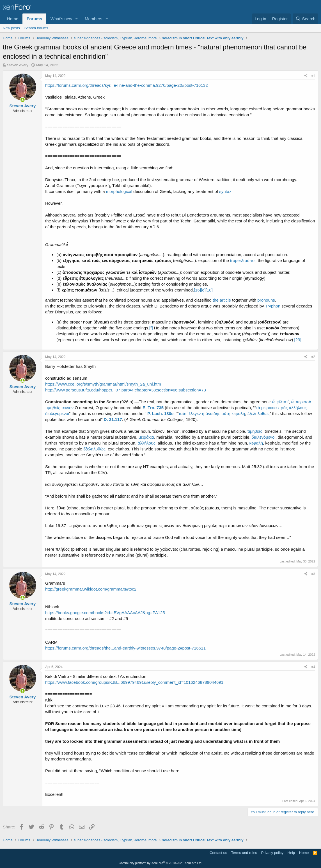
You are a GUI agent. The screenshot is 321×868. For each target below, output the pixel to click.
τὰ (258, 408)
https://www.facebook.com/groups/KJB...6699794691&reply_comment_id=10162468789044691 (134, 682)
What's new (61, 19)
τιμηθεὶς (53, 408)
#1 (313, 76)
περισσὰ (303, 402)
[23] (298, 340)
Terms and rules (244, 853)
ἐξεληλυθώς (259, 414)
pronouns (266, 300)
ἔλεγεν (195, 414)
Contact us (218, 853)
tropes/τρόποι (243, 260)
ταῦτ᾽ (183, 414)
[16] (197, 290)
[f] (151, 328)
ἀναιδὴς (213, 414)
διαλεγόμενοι (57, 414)
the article (222, 300)
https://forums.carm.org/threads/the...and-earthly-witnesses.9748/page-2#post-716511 (125, 648)
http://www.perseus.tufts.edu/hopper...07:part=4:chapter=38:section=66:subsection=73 (126, 390)
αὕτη (226, 414)
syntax (225, 191)
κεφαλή (238, 414)
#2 (313, 357)
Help (291, 853)
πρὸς (283, 408)
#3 (313, 574)
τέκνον (67, 408)
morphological (119, 191)
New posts (11, 28)
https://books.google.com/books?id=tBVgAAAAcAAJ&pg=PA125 (105, 613)
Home (13, 19)
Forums (34, 19)
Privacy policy (272, 853)
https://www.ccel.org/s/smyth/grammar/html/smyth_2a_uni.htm (103, 384)
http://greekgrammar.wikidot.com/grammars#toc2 (91, 589)
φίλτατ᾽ (283, 402)
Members (94, 19)
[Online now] (23, 100)
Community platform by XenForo (160, 863)
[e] (203, 290)
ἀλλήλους (298, 408)
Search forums (36, 28)
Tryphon (273, 306)
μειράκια (269, 408)
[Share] (306, 76)
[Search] (305, 19)
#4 (313, 667)
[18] (209, 290)
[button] (77, 19)
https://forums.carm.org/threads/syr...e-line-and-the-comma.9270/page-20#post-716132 (126, 85)
